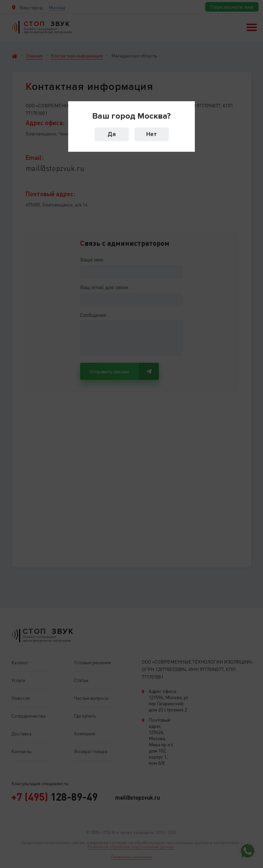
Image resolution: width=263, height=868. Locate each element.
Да (112, 134)
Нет (152, 134)
